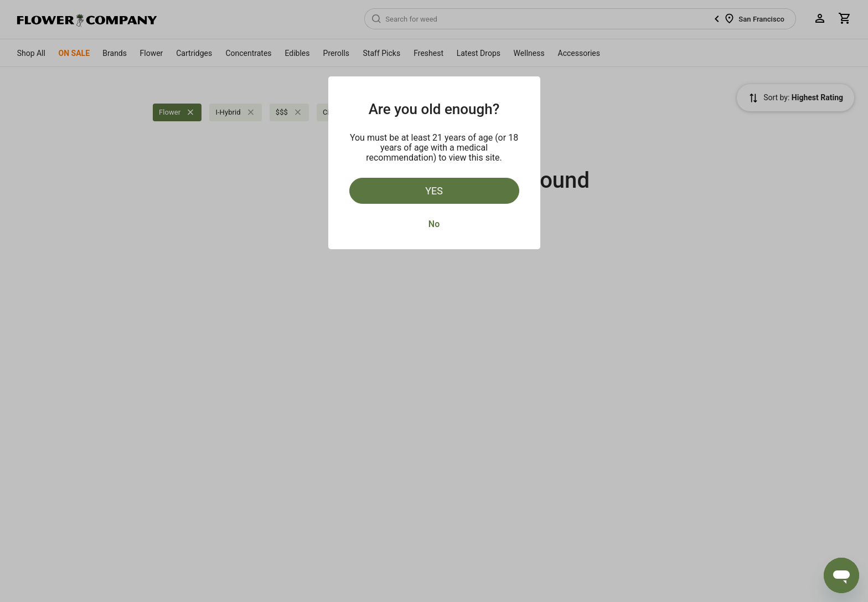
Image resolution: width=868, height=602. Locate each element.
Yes (434, 191)
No (434, 224)
